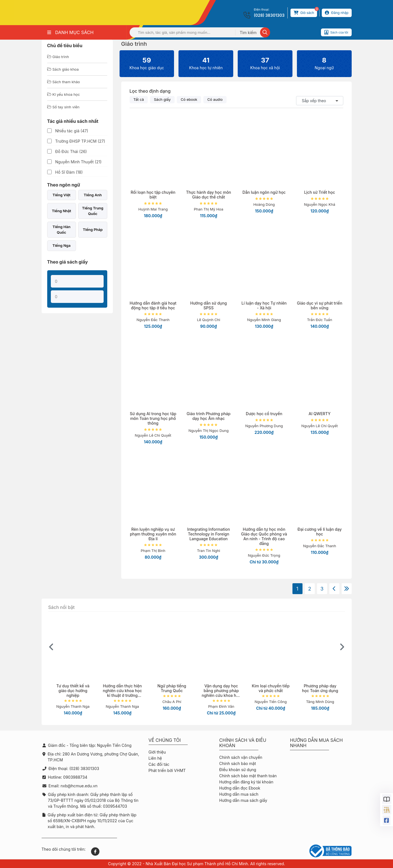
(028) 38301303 (269, 15)
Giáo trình (58, 57)
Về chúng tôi (165, 740)
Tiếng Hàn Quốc (61, 229)
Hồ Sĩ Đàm (69, 172)
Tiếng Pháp (93, 229)
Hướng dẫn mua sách (239, 794)
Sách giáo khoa (63, 69)
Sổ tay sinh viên (63, 107)
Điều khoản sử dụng (238, 770)
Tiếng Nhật (62, 211)
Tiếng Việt (61, 195)
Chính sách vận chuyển (241, 757)
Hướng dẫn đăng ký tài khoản (246, 782)
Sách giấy (162, 99)
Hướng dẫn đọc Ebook (240, 788)
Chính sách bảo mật (238, 763)
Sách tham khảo (64, 82)
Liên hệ (155, 758)
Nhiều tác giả (72, 131)
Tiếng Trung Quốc (93, 211)
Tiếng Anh (93, 195)
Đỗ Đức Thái (71, 151)
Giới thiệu (157, 752)
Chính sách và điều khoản (243, 743)
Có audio (215, 99)
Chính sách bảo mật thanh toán (248, 776)
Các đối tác (159, 764)
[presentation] (51, 647)
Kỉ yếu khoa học (64, 94)
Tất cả (139, 99)
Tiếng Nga (62, 245)
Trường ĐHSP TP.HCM (80, 141)
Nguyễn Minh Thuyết (78, 162)
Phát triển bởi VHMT (167, 770)
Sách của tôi (336, 32)
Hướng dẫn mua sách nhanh (316, 743)
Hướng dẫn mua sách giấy (243, 800)
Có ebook (189, 99)
